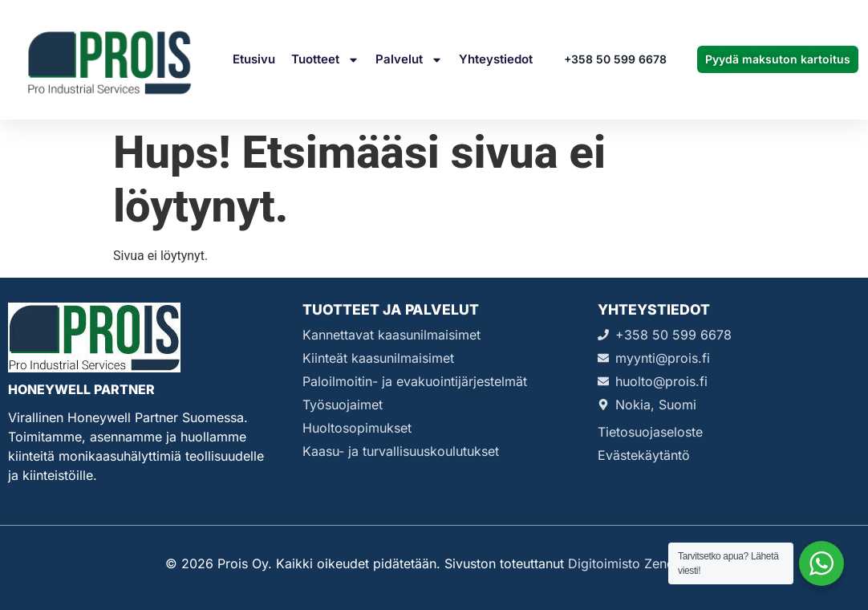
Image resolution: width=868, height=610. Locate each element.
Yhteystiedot (496, 59)
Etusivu (254, 59)
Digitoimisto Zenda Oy (635, 563)
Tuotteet (325, 60)
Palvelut (409, 60)
